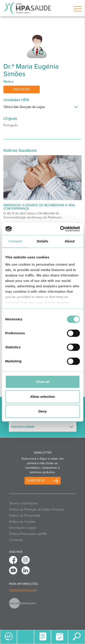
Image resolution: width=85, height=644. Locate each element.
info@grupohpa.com (23, 590)
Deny (42, 411)
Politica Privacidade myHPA (28, 534)
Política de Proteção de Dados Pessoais (37, 509)
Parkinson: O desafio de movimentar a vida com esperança (39, 207)
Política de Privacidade (25, 516)
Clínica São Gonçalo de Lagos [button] (24, 107)
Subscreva (36, 481)
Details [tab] (43, 241)
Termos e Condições (23, 503)
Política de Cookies (22, 522)
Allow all (42, 382)
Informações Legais (23, 528)
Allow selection (42, 397)
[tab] (42, 108)
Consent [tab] (15, 241)
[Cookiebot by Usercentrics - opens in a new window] (61, 229)
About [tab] (70, 241)
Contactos (16, 540)
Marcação (22, 89)
